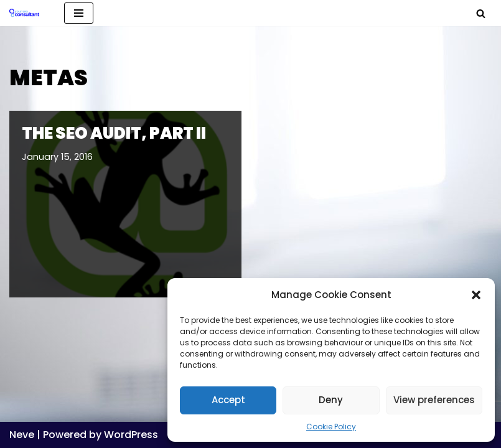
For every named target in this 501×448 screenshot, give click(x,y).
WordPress (131, 435)
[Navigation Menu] (79, 13)
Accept (228, 400)
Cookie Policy (331, 427)
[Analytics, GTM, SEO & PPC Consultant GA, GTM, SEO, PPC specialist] (27, 13)
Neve (22, 435)
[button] (476, 295)
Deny (331, 400)
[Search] (481, 13)
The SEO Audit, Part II (114, 133)
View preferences (434, 400)
